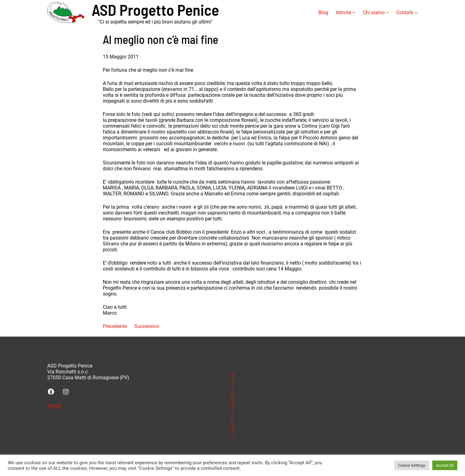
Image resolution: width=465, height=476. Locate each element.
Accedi (54, 406)
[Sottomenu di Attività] (354, 12)
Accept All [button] (445, 465)
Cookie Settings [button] (412, 465)
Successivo (147, 326)
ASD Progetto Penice (155, 9)
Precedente (115, 326)
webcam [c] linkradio (233, 403)
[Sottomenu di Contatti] (416, 12)
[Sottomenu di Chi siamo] (387, 12)
